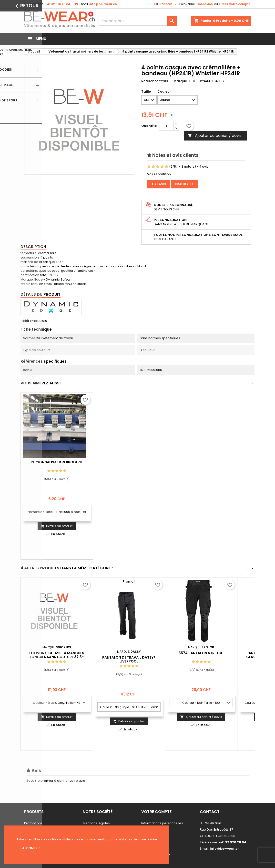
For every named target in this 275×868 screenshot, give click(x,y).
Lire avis (159, 184)
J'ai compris (30, 848)
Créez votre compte (235, 4)
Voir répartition (159, 174)
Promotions (33, 823)
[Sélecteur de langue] (166, 4)
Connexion (205, 4)
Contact (210, 812)
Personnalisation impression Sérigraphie (57, 464)
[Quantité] (166, 126)
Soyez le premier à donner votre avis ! (56, 781)
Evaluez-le (184, 184)
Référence (150, 81)
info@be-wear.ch (103, 4)
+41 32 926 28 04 (58, 4)
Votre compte (156, 812)
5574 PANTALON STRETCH (201, 653)
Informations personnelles (162, 823)
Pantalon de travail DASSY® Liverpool (129, 659)
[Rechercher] (138, 21)
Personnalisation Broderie (129, 462)
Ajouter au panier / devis (215, 136)
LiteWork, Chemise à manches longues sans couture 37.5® (57, 655)
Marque (180, 81)
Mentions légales (96, 823)
